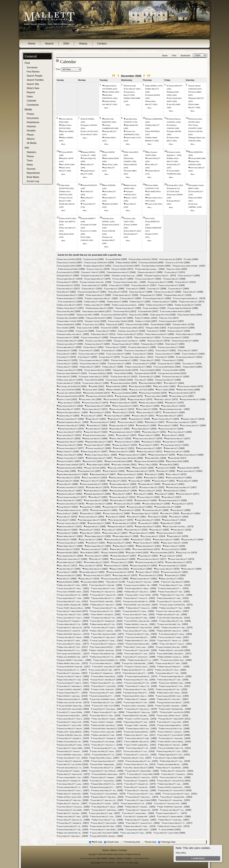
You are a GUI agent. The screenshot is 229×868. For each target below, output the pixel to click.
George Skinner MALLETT (121, 377)
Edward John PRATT (85, 315)
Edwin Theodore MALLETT (163, 419)
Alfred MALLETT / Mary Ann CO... (104, 592)
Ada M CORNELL (88, 119)
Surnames (32, 67)
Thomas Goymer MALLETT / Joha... (142, 794)
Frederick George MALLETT (147, 562)
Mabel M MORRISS (65, 582)
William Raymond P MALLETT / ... (171, 667)
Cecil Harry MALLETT (94, 556)
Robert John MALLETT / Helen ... (70, 641)
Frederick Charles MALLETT (68, 426)
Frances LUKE (152, 204)
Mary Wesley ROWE (175, 461)
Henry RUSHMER (148, 370)
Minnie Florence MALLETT (165, 292)
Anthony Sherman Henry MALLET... (123, 478)
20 (58, 184)
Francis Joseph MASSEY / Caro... (70, 777)
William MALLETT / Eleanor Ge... (139, 608)
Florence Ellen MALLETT (120, 497)
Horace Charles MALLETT (114, 514)
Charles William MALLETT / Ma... (172, 621)
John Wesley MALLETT (118, 520)
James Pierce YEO (91, 325)
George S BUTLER (93, 468)
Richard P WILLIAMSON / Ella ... (104, 654)
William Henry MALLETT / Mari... (175, 628)
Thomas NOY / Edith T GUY (103, 706)
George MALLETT (110, 131)
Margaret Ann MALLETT (118, 527)
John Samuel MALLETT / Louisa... (70, 784)
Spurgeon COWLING (90, 125)
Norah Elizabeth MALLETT (68, 295)
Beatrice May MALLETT (148, 272)
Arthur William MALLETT (186, 334)
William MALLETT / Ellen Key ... (70, 804)
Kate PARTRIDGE (153, 131)
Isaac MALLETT (188, 514)
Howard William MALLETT (143, 514)
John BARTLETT (171, 383)
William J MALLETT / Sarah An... (103, 631)
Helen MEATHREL (153, 458)
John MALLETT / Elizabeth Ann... (102, 673)
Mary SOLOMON (196, 198)
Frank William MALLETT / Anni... (172, 585)
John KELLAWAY (174, 104)
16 (122, 151)
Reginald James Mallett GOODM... (186, 266)
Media (28, 109)
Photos (30, 114)
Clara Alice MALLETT (95, 487)
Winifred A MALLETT (66, 549)
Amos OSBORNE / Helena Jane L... (71, 755)
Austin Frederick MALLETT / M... (70, 826)
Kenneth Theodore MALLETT (69, 523)
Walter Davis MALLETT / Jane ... (171, 784)
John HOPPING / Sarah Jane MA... (138, 621)
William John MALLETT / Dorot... (168, 670)
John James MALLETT (66, 435)
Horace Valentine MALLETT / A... (70, 787)
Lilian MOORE (175, 458)
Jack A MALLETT (110, 198)
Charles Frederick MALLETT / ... (70, 693)
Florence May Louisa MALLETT (179, 422)
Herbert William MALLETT (176, 562)
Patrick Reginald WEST (169, 321)
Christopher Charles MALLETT (91, 377)
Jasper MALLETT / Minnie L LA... (170, 641)
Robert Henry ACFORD (67, 259)
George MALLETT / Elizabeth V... (70, 621)
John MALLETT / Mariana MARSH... (171, 817)
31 (144, 217)
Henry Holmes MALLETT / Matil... (139, 738)
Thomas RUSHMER (171, 370)
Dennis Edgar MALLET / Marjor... (138, 588)
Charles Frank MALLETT (115, 416)
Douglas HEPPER (175, 131)
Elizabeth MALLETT (65, 276)
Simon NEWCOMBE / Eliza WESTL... (172, 654)
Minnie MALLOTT (118, 549)
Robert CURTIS (152, 234)
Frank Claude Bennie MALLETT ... (105, 761)
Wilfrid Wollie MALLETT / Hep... (172, 761)
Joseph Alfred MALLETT (145, 520)
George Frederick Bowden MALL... (127, 282)
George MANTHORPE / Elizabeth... (104, 836)
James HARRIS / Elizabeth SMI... (70, 605)
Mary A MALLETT (110, 530)
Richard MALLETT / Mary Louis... (139, 712)
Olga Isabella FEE (132, 125)
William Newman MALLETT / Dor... (104, 624)
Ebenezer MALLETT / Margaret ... (104, 777)
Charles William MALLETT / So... (70, 624)
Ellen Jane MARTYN (68, 222)
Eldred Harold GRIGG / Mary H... (136, 696)
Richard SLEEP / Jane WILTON (172, 712)
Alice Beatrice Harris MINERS (94, 312)
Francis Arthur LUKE (88, 399)
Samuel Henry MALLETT (67, 445)
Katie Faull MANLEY (152, 308)
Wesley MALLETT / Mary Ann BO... (71, 774)
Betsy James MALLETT (146, 413)
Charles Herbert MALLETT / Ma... (106, 608)
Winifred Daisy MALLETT (126, 308)
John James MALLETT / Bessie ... (70, 644)
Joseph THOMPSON (110, 553)
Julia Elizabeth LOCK (87, 471)
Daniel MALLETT (174, 165)
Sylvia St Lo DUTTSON (175, 263)
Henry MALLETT (163, 351)
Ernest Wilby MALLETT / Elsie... (103, 716)
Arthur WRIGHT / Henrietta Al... (103, 615)
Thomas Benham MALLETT (172, 445)
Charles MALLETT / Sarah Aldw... (172, 738)
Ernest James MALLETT (128, 422)
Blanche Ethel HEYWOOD (180, 393)
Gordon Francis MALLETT (169, 347)
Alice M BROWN (110, 185)
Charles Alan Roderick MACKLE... (137, 732)
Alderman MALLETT (176, 331)
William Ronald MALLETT (185, 305)
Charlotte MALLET (153, 171)
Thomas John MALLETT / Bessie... (71, 637)
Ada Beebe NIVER (67, 234)
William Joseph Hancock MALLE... (126, 305)
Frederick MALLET (139, 569)
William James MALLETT (95, 305)
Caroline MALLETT (154, 158)
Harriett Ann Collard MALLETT (137, 351)
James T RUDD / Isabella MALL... (138, 745)
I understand (198, 858)
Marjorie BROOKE (114, 386)
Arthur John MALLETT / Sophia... (105, 719)
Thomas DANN (195, 158)
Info (27, 148)
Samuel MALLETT (170, 360)
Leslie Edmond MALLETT (187, 357)
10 (144, 118)
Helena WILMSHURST (66, 325)
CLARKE (188, 259)
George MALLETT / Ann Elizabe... (104, 742)
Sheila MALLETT (138, 540)
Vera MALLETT (189, 364)
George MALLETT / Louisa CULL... (138, 755)
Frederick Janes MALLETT (172, 572)
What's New (33, 88)
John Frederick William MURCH (173, 312)
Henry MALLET (131, 204)
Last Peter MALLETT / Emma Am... (71, 807)
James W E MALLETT (93, 432)
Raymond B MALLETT (114, 566)
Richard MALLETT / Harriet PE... (70, 631)
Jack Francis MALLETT (116, 354)
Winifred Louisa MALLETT (92, 549)
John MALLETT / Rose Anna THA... (168, 804)
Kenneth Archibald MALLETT (89, 292)
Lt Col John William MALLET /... (102, 663)
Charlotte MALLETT (147, 484)
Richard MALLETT (147, 377)
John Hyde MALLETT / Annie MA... (103, 585)
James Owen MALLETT (165, 354)
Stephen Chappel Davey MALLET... (99, 298)
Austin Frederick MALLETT (92, 338)
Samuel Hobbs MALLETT (95, 445)
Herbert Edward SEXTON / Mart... (103, 826)
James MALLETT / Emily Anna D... (137, 657)
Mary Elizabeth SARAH (187, 315)
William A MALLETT (65, 452)
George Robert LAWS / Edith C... (139, 830)
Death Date (112, 842)
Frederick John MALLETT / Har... (173, 810)
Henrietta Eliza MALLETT (153, 510)
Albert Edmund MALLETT (67, 406)
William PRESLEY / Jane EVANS (172, 650)
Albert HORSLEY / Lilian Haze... (70, 696)
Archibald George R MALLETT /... (137, 693)
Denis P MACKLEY (111, 471)
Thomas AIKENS (67, 152)
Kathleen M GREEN (111, 204)
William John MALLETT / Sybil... (70, 585)
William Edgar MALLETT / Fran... (172, 755)
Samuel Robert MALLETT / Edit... (70, 830)
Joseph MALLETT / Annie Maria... (104, 709)
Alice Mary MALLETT (66, 478)
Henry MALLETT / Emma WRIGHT (171, 735)
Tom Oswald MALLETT (68, 302)
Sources (31, 169)
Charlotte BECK (167, 465)
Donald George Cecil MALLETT (179, 487)
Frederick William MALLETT (140, 347)
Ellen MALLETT (172, 344)
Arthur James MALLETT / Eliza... (133, 833)
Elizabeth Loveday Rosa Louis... (125, 276)
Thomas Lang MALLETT (96, 448)
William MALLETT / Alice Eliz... (170, 745)
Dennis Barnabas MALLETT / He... (139, 761)
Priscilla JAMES (131, 171)
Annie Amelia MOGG (122, 312)
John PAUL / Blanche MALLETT (136, 768)
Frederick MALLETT (172, 279)
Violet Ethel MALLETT (66, 569)
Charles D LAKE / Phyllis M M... (104, 690)
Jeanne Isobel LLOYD (133, 138)
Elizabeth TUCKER (93, 321)
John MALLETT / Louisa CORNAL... (71, 712)
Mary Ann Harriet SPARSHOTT (69, 373)
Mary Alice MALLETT (138, 292)
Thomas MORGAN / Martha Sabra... (106, 774)
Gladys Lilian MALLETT (119, 426)
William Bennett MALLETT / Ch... (135, 670)
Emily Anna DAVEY (91, 390)
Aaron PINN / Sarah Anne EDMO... (105, 634)
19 (187, 151)
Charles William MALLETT (68, 341)
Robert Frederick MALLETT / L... (169, 813)
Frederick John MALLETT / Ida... (104, 618)
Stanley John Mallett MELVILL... (170, 764)
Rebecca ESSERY (141, 468)
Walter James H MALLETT (172, 543)
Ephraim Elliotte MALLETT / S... (104, 598)
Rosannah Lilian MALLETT (173, 377)
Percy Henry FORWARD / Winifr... (70, 592)
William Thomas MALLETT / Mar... (106, 712)
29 (101, 217)
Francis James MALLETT (146, 279)
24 (144, 184)
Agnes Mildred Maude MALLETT (70, 474)
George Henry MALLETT (158, 282)
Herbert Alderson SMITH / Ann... (139, 729)
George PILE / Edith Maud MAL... (135, 663)
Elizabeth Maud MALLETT (95, 494)
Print (174, 56)
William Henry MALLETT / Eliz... (169, 615)
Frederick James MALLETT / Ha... (105, 791)
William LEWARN (67, 138)
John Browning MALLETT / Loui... (105, 748)
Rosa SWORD (121, 373)
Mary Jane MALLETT (88, 566)
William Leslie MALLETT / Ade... (104, 735)
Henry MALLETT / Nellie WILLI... (70, 836)
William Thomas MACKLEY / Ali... (70, 742)
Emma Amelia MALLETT (101, 422)
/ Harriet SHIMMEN (167, 830)
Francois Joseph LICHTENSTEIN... (174, 605)
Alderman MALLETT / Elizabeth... (138, 820)
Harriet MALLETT (87, 351)
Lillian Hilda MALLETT (122, 523)
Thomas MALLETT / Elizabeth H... (70, 738)
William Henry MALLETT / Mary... (70, 817)
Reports (31, 92)
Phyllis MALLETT (179, 530)
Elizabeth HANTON (186, 468)
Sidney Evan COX (184, 553)
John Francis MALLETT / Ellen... (137, 618)
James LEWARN (131, 225)
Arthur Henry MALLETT (119, 409)
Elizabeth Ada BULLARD (67, 468)
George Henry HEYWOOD (97, 396)
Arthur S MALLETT (144, 409)
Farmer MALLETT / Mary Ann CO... (71, 820)
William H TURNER (144, 321)
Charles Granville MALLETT (91, 484)
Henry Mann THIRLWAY (122, 465)
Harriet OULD (63, 315)
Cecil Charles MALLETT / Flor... (139, 748)
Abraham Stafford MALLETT (138, 471)
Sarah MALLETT (64, 540)
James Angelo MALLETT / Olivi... (137, 703)
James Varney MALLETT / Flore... (104, 588)
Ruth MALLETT (149, 442)
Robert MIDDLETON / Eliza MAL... (136, 716)
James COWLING (196, 131)
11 (165, 118)
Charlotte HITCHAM (89, 225)
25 (165, 184)
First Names (33, 72)
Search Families (35, 80)
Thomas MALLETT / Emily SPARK (141, 774)
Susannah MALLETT (142, 364)
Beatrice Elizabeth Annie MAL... (172, 409)
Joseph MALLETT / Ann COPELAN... (104, 771)
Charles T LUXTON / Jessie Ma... (138, 719)
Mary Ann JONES (174, 269)
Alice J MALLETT (174, 474)
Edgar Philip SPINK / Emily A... (102, 758)
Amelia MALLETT (132, 234)
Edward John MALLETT (95, 344)
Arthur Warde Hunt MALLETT (157, 334)
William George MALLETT (92, 452)
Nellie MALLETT (64, 579)
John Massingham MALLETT (90, 520)
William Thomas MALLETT (68, 308)
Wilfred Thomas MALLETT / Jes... (104, 683)
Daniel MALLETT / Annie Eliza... (70, 673)
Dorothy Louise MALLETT (96, 341)
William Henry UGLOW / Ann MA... (71, 703)
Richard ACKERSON (90, 185)
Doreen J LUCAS (64, 399)
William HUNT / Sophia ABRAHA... (71, 732)
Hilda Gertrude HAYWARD (69, 269)
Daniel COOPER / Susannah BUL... (171, 787)
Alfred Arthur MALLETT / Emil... (134, 758)
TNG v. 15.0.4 (134, 863)
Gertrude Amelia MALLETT (101, 510)
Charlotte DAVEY (110, 138)
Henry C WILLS (146, 465)
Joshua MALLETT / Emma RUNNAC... (105, 794)
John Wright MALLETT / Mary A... (105, 807)
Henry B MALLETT (65, 514)
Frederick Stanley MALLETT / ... (171, 588)
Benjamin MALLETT (197, 98)
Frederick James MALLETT (68, 504)
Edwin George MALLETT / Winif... (169, 663)
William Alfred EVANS (186, 390)
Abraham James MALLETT (129, 331)
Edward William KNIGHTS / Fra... (104, 784)
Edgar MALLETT (93, 419)
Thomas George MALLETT (68, 543)
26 (187, 184)
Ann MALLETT (142, 380)
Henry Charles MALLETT (89, 354)
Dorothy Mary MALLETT (67, 491)
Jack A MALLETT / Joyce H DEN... (70, 725)
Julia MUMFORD (146, 312)
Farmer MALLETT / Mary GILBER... (105, 823)
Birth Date (96, 842)
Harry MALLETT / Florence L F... (104, 745)
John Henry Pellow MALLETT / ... (138, 637)
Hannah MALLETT (127, 510)
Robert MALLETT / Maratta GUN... (139, 810)
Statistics (31, 152)
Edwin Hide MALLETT (66, 383)
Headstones (33, 122)
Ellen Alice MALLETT (185, 494)
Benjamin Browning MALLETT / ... (103, 787)
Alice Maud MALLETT (66, 409)
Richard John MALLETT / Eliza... (139, 634)
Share (165, 56)
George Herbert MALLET (190, 399)
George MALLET (174, 201)
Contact (102, 44)
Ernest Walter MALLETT (89, 572)
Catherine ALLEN (91, 259)
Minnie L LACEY (131, 198)
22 (101, 184)
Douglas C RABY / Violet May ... (138, 725)
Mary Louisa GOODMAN (122, 393)
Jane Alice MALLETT (66, 289)
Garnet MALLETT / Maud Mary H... (71, 686)
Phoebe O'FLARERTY (66, 461)
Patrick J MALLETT (118, 439)
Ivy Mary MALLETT (94, 429)
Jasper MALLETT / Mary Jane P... (105, 637)
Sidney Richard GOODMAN (150, 393)
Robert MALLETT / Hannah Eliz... (137, 787)
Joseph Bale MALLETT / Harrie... (136, 611)
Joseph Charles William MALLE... (135, 357)
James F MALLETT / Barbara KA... (71, 761)
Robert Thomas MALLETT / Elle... (171, 592)
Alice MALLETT (147, 406)
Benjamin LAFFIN (67, 158)
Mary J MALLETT (65, 566)
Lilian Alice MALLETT (97, 523)
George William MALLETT (165, 507)
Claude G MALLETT (168, 556)
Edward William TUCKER (67, 321)
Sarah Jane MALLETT (88, 540)
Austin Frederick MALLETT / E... (175, 823)
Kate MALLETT (64, 292)
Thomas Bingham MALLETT (155, 298)
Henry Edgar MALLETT (122, 575)
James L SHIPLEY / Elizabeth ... (104, 722)
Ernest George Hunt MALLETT (69, 497)
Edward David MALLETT (165, 380)
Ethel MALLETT (152, 422)
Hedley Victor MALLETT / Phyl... (70, 758)
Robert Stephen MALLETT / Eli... (134, 804)
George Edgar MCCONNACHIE (180, 308)
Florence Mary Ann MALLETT (149, 559)
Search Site (33, 84)
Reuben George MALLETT (141, 566)
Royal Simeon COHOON (67, 263)
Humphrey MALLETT (66, 285)
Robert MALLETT (148, 360)
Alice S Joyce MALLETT (92, 478)
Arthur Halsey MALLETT (92, 409)
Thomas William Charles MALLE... (104, 676)
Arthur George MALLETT (176, 478)
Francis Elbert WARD (90, 582)
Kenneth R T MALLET (91, 272)
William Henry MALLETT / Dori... (70, 647)
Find (27, 63)
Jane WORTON (92, 380)
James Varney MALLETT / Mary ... (70, 588)
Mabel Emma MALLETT (67, 527)
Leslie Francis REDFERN (112, 315)
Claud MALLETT (145, 556)
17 (144, 151)
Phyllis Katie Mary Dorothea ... (147, 269)
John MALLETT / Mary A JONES (166, 758)
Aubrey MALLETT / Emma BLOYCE (171, 781)
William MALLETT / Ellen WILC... (170, 699)
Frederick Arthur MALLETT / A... (104, 768)
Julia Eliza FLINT (163, 468)
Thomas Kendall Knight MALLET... (173, 676)
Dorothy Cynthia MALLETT (68, 419)
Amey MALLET (131, 231)
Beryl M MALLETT (98, 413)
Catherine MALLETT (66, 416)
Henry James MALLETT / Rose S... (71, 618)
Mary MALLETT (88, 198)
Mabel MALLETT (168, 523)
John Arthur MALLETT (152, 432)
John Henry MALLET (197, 168)
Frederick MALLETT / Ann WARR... (71, 810)
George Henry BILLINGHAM (170, 373)
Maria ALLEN (113, 325)
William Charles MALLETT (136, 367)
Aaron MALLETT (104, 331)
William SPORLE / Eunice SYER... (70, 797)
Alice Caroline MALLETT (164, 569)
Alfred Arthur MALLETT (101, 334)
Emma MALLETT (110, 192)
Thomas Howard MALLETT (170, 566)
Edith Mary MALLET (68, 204)
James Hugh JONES (154, 396)
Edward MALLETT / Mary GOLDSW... (140, 628)
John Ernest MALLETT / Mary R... (70, 683)
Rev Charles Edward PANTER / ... (103, 647)
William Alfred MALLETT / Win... (137, 641)
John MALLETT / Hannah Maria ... (136, 813)
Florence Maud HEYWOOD (68, 396)
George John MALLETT (67, 575)
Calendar (31, 101)
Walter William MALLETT (67, 546)
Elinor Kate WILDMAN (160, 553)
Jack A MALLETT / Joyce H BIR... (170, 722)
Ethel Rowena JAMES (129, 328)
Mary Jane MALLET (67, 403)
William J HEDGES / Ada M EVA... (103, 650)
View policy (181, 853)
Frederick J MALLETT (145, 572)
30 (122, 217)
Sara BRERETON (153, 222)
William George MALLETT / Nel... (169, 690)
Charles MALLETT (89, 416)
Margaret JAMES (153, 328)
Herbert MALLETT (88, 514)
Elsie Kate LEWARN (175, 195)
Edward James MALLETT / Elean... (71, 745)
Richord (128, 86)
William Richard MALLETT (157, 305)
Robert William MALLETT (67, 536)
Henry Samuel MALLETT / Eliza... (136, 631)
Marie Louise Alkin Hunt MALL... (176, 527)
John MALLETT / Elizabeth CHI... (138, 784)
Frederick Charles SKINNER (68, 465)
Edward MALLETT (137, 419)
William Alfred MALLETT (146, 546)
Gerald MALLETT (95, 426)
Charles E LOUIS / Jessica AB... (104, 732)
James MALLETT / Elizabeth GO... (104, 621)
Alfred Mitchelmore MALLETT (119, 272)
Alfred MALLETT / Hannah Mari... (172, 800)
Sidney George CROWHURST (97, 263)
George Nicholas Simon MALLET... (171, 703)
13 (58, 151)
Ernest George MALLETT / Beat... (103, 693)
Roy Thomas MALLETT (150, 536)
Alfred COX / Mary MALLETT (173, 582)
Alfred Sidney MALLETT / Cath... (170, 680)
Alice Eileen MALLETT (171, 406)
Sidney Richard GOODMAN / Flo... (107, 660)
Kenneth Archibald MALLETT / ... (102, 696)
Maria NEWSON (131, 165)
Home (32, 44)
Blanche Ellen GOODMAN (94, 393)
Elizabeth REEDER (65, 553)
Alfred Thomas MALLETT (123, 406)
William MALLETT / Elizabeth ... (137, 699)
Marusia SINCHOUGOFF (97, 318)
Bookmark (185, 56)
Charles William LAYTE (179, 396)
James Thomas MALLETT (169, 285)
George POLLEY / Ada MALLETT (104, 680)
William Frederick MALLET (121, 403)
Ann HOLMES (63, 328)
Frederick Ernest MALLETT (118, 572)
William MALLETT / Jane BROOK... (170, 768)
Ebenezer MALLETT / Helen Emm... (139, 777)
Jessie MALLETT (112, 289)
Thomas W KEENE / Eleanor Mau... (71, 706)
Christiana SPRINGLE (98, 373)
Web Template (95, 863)
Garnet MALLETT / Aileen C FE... (139, 686)
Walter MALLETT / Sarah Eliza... (171, 820)
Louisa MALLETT (124, 435)
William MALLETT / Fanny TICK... (174, 595)
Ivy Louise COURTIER (66, 390)
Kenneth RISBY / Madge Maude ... (104, 764)
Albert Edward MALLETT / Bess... (170, 598)
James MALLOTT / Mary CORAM (138, 800)
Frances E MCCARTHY (171, 549)
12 (187, 118)
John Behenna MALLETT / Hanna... (173, 634)
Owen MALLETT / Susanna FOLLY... (140, 823)
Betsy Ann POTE (90, 461)
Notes (30, 165)
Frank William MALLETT (67, 562)
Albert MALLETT (88, 165)
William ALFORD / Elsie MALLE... (104, 725)
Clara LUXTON (88, 131)
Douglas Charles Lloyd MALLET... (127, 341)
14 (79, 151)
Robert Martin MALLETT (139, 533)
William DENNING (124, 263)
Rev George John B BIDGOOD (69, 386)
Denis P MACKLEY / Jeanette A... (171, 732)
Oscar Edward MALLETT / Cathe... (71, 598)
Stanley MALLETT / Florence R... (137, 598)
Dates (30, 97)
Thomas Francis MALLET (93, 403)
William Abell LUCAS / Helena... (170, 693)
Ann (148, 218)
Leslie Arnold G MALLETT (93, 383)
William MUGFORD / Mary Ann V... (71, 634)
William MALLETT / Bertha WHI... (70, 794)
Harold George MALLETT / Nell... (137, 680)
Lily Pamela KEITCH (66, 272)
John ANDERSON (196, 152)
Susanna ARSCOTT (175, 86)
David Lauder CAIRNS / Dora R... (170, 716)
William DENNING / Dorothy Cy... (171, 657)
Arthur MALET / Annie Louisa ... (136, 647)
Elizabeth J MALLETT (190, 419)
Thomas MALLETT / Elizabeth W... (105, 738)
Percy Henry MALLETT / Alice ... (173, 777)
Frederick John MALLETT (97, 504)
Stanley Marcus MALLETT (164, 540)
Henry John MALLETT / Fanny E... (173, 644)
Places (30, 135)
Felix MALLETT (96, 497)
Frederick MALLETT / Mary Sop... (70, 800)
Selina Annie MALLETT (114, 540)
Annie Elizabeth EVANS (67, 266)
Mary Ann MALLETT (171, 435)
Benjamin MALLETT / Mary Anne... (105, 797)
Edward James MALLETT (67, 344)
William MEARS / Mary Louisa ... (70, 663)
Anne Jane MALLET (112, 399)
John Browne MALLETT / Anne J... (70, 791)
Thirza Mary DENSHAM (149, 263)
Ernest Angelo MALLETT (67, 279)
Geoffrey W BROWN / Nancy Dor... (71, 735)
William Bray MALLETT (162, 302)
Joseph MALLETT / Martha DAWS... (140, 771)
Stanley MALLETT (86, 579)
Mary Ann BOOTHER (135, 325)
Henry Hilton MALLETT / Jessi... (137, 654)
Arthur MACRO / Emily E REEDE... (172, 742)
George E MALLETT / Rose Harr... (141, 582)
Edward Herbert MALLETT (183, 341)
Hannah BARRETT (89, 218)
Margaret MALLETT (92, 527)
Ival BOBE (94, 386)
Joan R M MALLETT (191, 354)
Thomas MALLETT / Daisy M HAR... (138, 650)
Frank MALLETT (169, 497)
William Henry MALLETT (189, 302)
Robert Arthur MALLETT (112, 533)
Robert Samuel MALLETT (167, 533)
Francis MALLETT (120, 279)
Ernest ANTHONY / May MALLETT (105, 729)
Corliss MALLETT (172, 272)
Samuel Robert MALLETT (90, 364)
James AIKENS (109, 152)
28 (79, 217)
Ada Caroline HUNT (85, 328)
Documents (33, 118)
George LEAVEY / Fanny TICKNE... (139, 595)
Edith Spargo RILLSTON (160, 315)
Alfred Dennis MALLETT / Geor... (103, 817)
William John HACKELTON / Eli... (70, 833)
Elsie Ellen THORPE (135, 553)
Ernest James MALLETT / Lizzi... (137, 751)
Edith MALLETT (115, 419)
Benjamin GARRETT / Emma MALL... (72, 660)
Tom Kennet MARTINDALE (165, 367)
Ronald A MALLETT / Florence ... (70, 751)
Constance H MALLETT (149, 487)
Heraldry (31, 131)
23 (122, 184)
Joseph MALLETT (176, 289)
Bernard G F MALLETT (91, 481)
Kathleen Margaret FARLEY (95, 266)
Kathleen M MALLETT (172, 520)
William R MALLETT (171, 546)
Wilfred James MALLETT (146, 448)
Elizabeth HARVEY (181, 325)
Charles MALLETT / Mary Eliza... (138, 791)
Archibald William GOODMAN (154, 266)
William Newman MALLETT (130, 455)
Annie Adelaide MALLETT (67, 556)
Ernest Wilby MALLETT (67, 347)
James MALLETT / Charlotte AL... (175, 774)
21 (79, 184)
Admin (114, 850)
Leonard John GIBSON (67, 393)
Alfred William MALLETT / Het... (104, 703)
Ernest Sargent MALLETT (95, 279)
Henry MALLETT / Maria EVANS (70, 611)
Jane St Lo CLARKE (89, 231)
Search (49, 44)
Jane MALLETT (109, 168)
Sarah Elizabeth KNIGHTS (179, 328)
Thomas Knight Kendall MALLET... (187, 298)
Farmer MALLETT (113, 347)
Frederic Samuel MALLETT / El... (70, 595)
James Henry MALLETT (169, 429)
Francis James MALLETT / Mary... (136, 615)
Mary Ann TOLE (166, 318)
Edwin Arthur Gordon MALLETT (70, 559)
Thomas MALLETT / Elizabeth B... (70, 823)
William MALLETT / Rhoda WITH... (174, 771)
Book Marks (33, 177)
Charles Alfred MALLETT (121, 556)
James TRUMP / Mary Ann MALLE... (71, 608)
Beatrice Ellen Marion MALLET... (70, 413)
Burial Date (149, 842)
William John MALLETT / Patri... (172, 608)
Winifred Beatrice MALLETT (97, 308)
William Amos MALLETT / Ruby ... (137, 826)
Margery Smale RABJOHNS (116, 461)
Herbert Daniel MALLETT (68, 429)
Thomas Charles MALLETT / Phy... (138, 683)
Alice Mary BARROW (148, 383)
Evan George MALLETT (120, 559)
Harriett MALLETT (109, 351)
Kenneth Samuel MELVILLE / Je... (70, 768)
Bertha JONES (109, 92)
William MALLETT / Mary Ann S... (138, 592)
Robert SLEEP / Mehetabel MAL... (172, 709)
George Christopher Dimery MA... (93, 282)
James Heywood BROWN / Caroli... (170, 696)
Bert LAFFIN (65, 165)
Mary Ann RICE (136, 315)
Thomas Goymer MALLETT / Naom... (177, 794)
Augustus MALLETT (65, 338)
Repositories (33, 173)
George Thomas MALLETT (95, 575)
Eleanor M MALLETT (148, 491)
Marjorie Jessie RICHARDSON (147, 461)
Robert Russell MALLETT (67, 298)
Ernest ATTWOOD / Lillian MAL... (103, 602)
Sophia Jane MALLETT (122, 445)
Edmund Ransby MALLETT (121, 491)
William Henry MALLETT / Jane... (137, 735)
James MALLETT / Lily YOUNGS (70, 764)
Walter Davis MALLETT (117, 543)
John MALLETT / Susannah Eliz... (103, 781)
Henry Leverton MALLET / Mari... (102, 670)
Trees (30, 160)
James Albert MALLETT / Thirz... (169, 673)
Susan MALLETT (147, 445)
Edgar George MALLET (137, 399)
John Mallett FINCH (154, 192)
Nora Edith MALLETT (133, 530)
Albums (31, 139)
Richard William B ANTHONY (141, 259)
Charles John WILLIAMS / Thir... (170, 624)
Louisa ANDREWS (114, 259)
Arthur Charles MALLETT (128, 334)
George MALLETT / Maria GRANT (172, 719)
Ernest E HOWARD (120, 269)
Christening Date (130, 842)
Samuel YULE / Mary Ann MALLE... (170, 611)
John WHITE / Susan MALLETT (105, 667)
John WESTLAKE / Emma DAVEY (70, 709)
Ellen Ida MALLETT (186, 276)
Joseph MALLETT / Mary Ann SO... (71, 628)
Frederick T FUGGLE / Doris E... (137, 667)
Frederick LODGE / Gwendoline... (135, 706)
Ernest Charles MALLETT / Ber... (137, 764)
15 (101, 151)
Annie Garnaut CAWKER (188, 386)
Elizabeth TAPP (121, 318)
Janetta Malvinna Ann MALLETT (122, 432)
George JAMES (64, 471)
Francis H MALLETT (146, 497)
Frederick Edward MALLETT (170, 501)
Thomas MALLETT (89, 204)
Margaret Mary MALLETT (145, 527)
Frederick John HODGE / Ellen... (174, 660)
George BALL (173, 185)
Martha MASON (190, 367)
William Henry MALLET (149, 403)
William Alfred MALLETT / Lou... (70, 650)
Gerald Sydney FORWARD (117, 380)
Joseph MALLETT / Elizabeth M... (137, 781)
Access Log (33, 181)
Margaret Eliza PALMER (123, 370)
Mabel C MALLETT (147, 435)
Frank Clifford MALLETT (67, 501)
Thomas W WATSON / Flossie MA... (71, 667)
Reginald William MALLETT (175, 295)
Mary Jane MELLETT (68, 228)
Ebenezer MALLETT (156, 341)
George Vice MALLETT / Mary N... (70, 676)
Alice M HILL (108, 165)
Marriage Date (167, 842)
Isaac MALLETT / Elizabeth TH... (70, 781)
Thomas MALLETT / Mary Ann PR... (104, 595)
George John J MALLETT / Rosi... (70, 615)
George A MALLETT (111, 507)
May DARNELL (152, 86)
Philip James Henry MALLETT (145, 439)
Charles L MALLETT (141, 416)
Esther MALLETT (91, 347)
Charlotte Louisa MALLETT (68, 487)
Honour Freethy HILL (96, 269)
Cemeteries (33, 105)
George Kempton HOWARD (126, 396)
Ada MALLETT (154, 331)
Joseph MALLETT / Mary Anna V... (138, 709)
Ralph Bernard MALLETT (175, 439)
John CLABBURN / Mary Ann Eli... (138, 742)
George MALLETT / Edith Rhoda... (105, 810)
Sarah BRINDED (158, 325)
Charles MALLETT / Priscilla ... (102, 804)
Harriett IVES (107, 328)
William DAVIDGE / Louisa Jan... (137, 624)
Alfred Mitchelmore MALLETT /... (136, 673)
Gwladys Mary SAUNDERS (68, 318)
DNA (66, 44)
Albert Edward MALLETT (95, 406)
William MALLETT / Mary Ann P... (104, 605)
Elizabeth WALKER (143, 373)
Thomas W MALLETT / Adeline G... (105, 644)
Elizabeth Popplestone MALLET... (158, 276)
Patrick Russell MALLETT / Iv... (69, 670)
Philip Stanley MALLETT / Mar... (136, 690)
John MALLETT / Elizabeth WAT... (137, 817)
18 (165, 151)
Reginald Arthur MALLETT (68, 442)
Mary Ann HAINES (67, 131)
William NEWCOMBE (133, 98)
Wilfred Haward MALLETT (95, 546)
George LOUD (83, 331)
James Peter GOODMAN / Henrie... (104, 699)
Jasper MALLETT (89, 289)
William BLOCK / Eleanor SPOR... (171, 826)
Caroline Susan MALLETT (173, 338)
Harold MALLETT (183, 282)
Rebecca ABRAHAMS (155, 119)
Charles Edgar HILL (89, 158)
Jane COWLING (110, 231)
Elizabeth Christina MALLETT (93, 276)
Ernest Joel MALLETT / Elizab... (171, 637)
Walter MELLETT (153, 89)
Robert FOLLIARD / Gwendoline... (169, 706)
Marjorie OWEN (117, 569)
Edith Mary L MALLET (164, 399)
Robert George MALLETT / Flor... (172, 686)
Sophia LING (63, 331)
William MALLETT (153, 125)
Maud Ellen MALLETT (66, 439)
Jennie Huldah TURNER (118, 321)
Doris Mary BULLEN (168, 259)
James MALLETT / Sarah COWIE (167, 833)
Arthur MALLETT (64, 377)
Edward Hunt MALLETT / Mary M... (71, 729)
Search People (34, 76)
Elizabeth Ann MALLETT (67, 494)
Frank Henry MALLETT (94, 501)
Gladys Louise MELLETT (67, 370)
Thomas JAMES (196, 92)
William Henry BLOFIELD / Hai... (172, 729)
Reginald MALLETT (149, 295)
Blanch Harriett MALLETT (145, 338)
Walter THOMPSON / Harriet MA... (171, 807)
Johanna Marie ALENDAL (121, 383)
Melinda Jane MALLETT (92, 439)
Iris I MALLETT (167, 514)
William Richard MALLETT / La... (141, 660)
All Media (32, 143)
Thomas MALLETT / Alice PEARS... (104, 830)
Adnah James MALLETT (187, 471)
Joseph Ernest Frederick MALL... (96, 435)
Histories (31, 126)
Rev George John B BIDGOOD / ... (71, 654)
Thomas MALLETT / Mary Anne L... (139, 797)
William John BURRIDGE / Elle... (70, 657)
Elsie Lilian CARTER (117, 468)
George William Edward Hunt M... (70, 510)
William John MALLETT (169, 579)
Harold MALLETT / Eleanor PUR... (70, 722)
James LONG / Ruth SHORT (102, 833)
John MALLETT (152, 165)
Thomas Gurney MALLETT (68, 448)
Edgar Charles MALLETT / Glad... (70, 680)
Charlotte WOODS (153, 95)
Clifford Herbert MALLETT (122, 487)
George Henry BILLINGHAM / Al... (137, 602)
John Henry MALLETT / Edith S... (105, 628)
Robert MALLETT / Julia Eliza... (69, 813)
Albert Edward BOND (111, 158)
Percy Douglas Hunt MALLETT (92, 360)
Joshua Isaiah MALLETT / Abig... (102, 813)
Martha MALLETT (65, 360)
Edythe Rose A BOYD (112, 225)
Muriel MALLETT (191, 292)
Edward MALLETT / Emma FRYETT (172, 791)
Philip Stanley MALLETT (96, 295)
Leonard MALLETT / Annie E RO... (171, 602)
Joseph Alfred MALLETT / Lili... (104, 755)
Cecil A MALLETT (65, 572)
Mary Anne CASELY (162, 386)
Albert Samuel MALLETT (128, 474)
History (83, 44)
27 (58, 217)
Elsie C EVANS (163, 390)
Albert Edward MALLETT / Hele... (137, 722)
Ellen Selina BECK (132, 152)
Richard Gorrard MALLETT (122, 360)
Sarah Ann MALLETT (117, 364)
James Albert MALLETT (141, 285)
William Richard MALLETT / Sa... (103, 657)
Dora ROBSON (87, 553)
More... (107, 108)
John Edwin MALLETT (149, 575)
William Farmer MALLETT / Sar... (105, 820)
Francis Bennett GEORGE (124, 266)
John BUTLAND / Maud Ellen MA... (171, 618)
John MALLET (130, 89)
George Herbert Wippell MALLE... (171, 725)
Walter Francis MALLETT (144, 543)
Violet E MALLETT (121, 448)
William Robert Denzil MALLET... (70, 699)
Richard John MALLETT (125, 442)
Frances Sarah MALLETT (179, 559)
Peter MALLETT (157, 530)
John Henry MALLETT (177, 432)
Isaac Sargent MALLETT (92, 285)
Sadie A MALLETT (175, 536)
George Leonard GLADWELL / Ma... (138, 585)
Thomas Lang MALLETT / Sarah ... (104, 641)
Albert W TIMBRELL (144, 318)
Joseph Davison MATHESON (126, 458)
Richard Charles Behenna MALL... (139, 644)
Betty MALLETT (114, 481)
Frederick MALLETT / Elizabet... (70, 771)
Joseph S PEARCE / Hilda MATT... (70, 690)
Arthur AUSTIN (66, 218)
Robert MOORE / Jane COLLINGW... (138, 605)
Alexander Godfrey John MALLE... (70, 334)
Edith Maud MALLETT (93, 491)
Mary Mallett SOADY (96, 465)
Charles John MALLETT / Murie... (103, 751)
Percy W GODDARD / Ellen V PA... (172, 748)
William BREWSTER (154, 228)
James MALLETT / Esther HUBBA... (71, 748)
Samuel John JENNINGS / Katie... (172, 683)
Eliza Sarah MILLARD (66, 312)
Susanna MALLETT (190, 540)
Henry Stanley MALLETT (190, 426)
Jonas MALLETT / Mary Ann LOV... (104, 800)
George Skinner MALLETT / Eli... (103, 611)
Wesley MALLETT (65, 367)
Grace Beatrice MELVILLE (95, 370)
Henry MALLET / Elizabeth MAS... (174, 797)
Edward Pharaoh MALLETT (123, 344)
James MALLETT (117, 285)
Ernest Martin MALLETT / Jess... (70, 602)
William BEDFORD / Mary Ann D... (170, 631)
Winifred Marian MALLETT (97, 458)
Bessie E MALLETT (121, 413)
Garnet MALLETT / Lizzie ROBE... (105, 686)
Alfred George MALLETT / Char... (170, 751)
